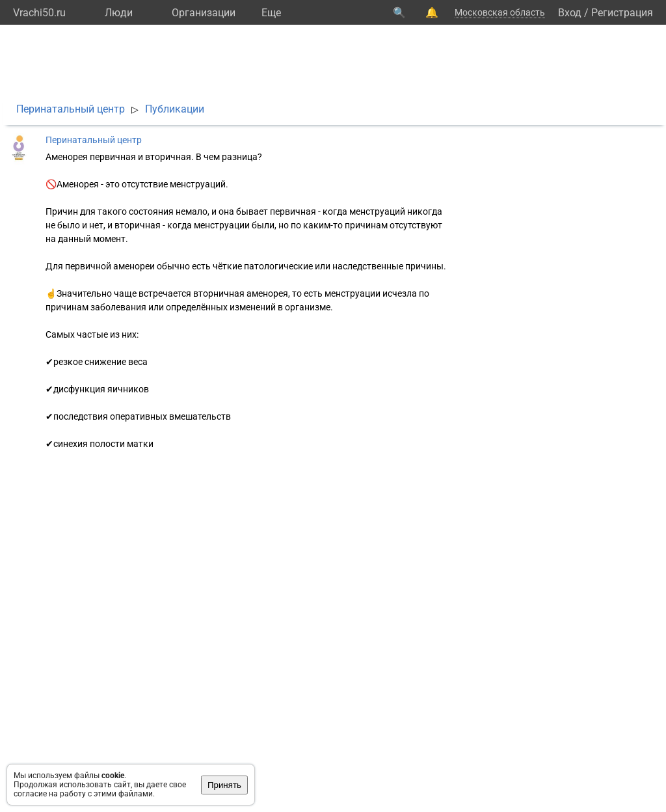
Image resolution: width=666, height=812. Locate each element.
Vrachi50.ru (39, 13)
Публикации (175, 109)
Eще (271, 13)
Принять (224, 785)
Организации (204, 13)
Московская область (500, 12)
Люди (119, 13)
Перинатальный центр (71, 109)
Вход (570, 13)
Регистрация (622, 13)
